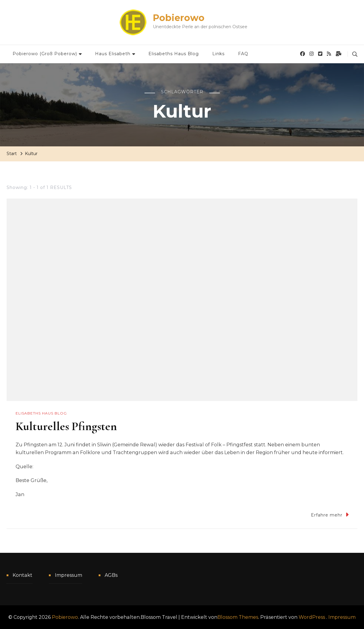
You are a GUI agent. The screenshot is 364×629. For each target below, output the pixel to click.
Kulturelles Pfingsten (66, 426)
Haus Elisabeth (113, 54)
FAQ (243, 54)
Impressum (69, 575)
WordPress (312, 617)
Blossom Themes (238, 617)
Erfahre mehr (330, 515)
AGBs (111, 575)
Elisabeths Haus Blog (174, 54)
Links (218, 54)
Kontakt (22, 575)
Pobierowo (179, 18)
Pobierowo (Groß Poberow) (45, 54)
